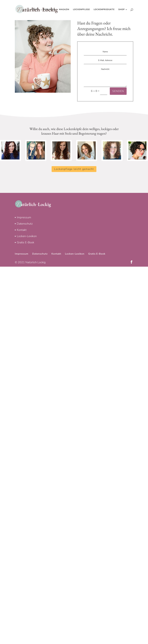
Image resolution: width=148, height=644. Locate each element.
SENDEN (118, 91)
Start (35, 10)
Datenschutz (25, 224)
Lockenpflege (81, 10)
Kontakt (22, 230)
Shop (121, 10)
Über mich (49, 10)
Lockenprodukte (104, 10)
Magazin (64, 10)
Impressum (24, 217)
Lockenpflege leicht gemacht (74, 169)
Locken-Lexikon (27, 236)
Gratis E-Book (26, 242)
